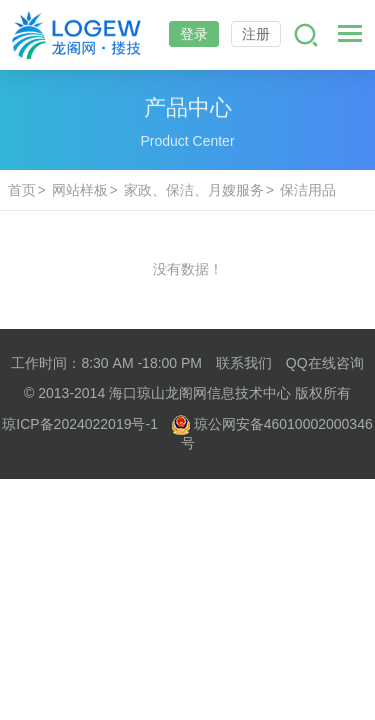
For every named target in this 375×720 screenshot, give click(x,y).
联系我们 (244, 363)
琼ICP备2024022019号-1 (80, 424)
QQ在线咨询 (325, 363)
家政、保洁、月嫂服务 (194, 190)
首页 (22, 190)
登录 (194, 34)
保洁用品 (308, 190)
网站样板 (80, 190)
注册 (256, 34)
